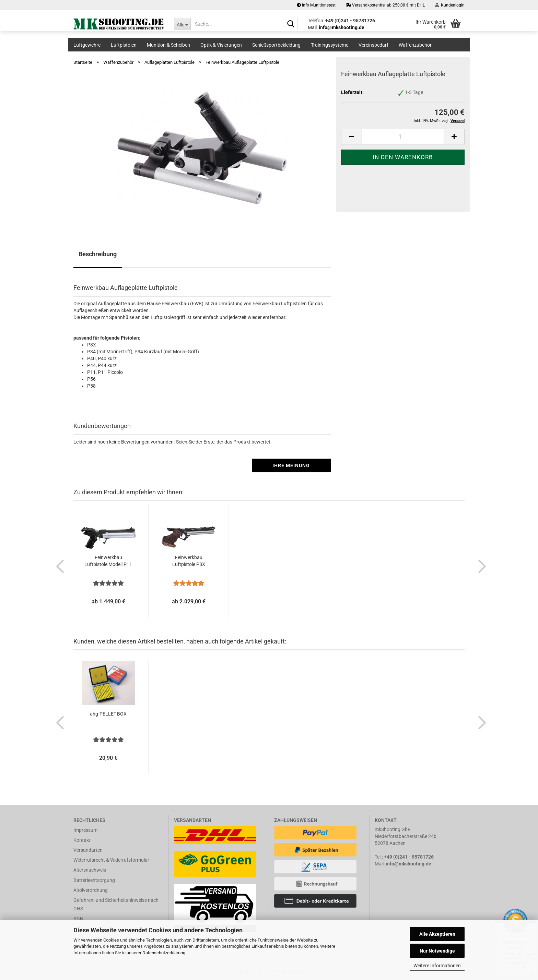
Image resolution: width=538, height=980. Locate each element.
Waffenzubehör (415, 45)
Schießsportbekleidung (276, 45)
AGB (78, 919)
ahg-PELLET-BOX (108, 714)
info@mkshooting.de (408, 864)
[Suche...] (182, 24)
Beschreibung (98, 254)
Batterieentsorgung (94, 880)
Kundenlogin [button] (450, 5)
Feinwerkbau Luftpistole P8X (189, 561)
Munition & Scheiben (168, 45)
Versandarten (88, 850)
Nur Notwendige (437, 951)
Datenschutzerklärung (164, 953)
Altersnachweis (90, 870)
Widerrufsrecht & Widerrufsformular (111, 860)
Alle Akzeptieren (437, 934)
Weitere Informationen (437, 966)
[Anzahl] (403, 137)
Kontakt (82, 840)
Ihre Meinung (291, 465)
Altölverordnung (91, 890)
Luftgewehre (87, 45)
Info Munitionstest (316, 5)
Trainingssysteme (330, 45)
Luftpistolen (124, 45)
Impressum (85, 830)
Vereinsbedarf (373, 45)
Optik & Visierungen (221, 45)
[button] (351, 137)
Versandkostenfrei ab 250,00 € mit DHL (385, 5)
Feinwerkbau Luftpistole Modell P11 (108, 561)
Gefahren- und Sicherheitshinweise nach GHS (116, 904)
